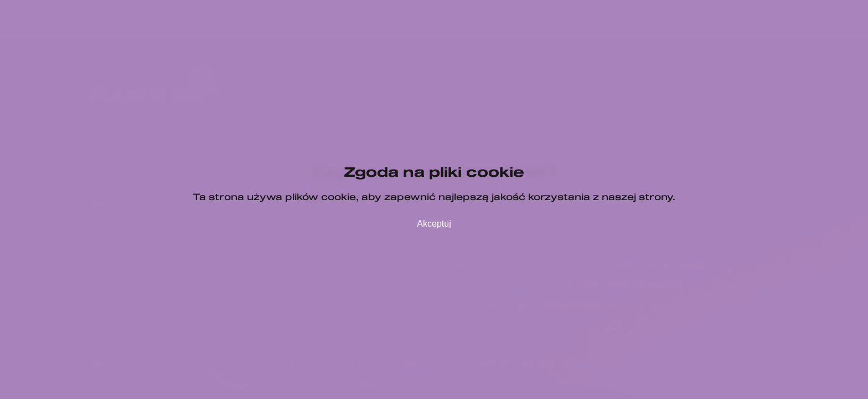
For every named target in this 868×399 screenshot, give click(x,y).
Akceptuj (434, 224)
